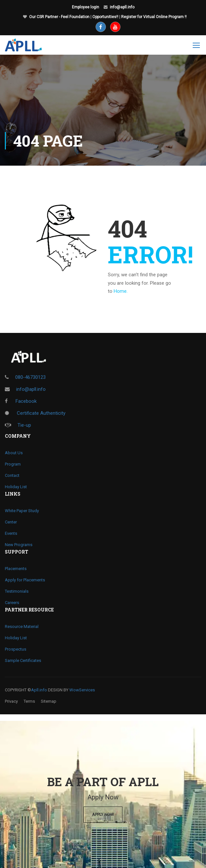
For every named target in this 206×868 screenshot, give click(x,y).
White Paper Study (22, 511)
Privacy (11, 701)
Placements (16, 569)
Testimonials (17, 591)
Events (11, 533)
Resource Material (22, 626)
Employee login (86, 7)
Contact (12, 475)
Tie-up (18, 425)
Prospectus (16, 649)
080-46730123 (30, 377)
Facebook (21, 401)
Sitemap (49, 701)
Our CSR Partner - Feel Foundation (59, 17)
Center (11, 522)
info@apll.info (122, 7)
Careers (12, 603)
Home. (121, 291)
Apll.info (39, 690)
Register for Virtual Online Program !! (154, 17)
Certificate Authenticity (35, 413)
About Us (14, 453)
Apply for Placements (25, 580)
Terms (29, 701)
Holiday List (16, 487)
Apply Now (103, 814)
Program (13, 464)
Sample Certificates (23, 660)
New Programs (19, 545)
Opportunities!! (105, 17)
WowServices (82, 690)
